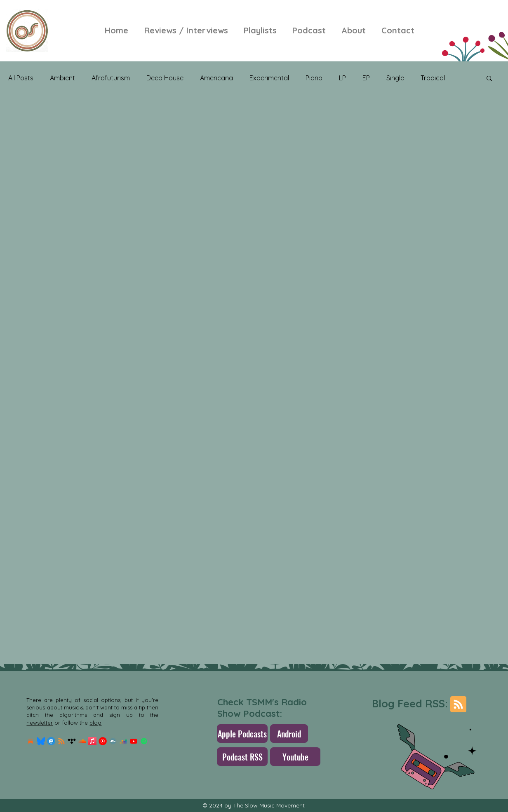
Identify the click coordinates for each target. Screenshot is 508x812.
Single (395, 78)
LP (342, 78)
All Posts (21, 78)
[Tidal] (72, 741)
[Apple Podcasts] (242, 734)
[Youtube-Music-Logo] (103, 741)
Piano (314, 78)
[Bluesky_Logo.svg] (41, 741)
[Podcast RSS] (242, 757)
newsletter (40, 723)
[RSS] (61, 741)
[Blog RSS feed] (458, 705)
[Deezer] (123, 741)
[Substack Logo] (31, 741)
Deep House (165, 78)
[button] (489, 79)
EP (366, 78)
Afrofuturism (111, 78)
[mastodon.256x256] (51, 741)
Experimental (269, 78)
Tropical (433, 78)
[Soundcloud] (82, 741)
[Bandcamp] (113, 741)
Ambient (62, 78)
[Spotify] (144, 741)
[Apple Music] (92, 741)
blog (95, 723)
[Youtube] (134, 741)
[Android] (289, 734)
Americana (216, 78)
